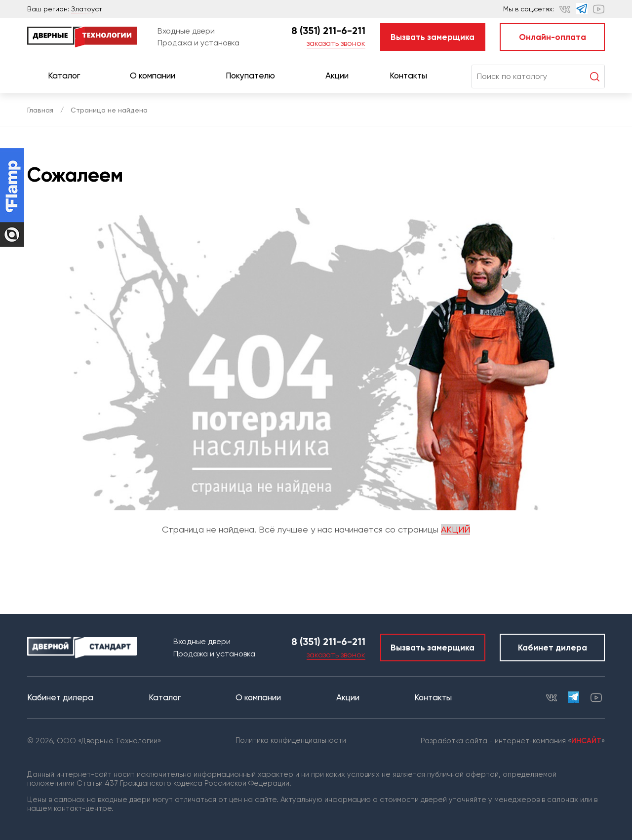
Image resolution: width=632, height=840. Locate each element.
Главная (40, 110)
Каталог (68, 76)
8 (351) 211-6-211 (328, 31)
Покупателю (255, 76)
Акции (337, 76)
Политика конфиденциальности (291, 740)
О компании (157, 76)
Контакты (413, 76)
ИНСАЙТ (586, 741)
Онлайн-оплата (553, 37)
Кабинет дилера (553, 648)
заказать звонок (336, 43)
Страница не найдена (109, 110)
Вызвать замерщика (433, 37)
